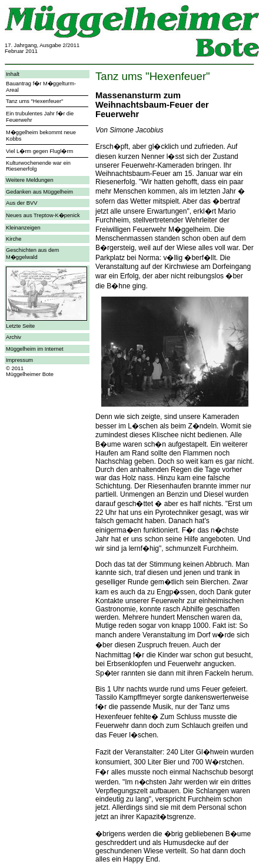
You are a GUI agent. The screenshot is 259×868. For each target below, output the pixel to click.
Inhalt (13, 74)
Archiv (14, 337)
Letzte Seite (20, 326)
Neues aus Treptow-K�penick (43, 215)
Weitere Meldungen (30, 180)
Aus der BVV (21, 203)
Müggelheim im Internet (34, 349)
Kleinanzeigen (23, 228)
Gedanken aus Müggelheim (39, 192)
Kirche (14, 239)
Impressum (19, 360)
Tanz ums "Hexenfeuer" (34, 101)
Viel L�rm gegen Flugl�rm (39, 151)
